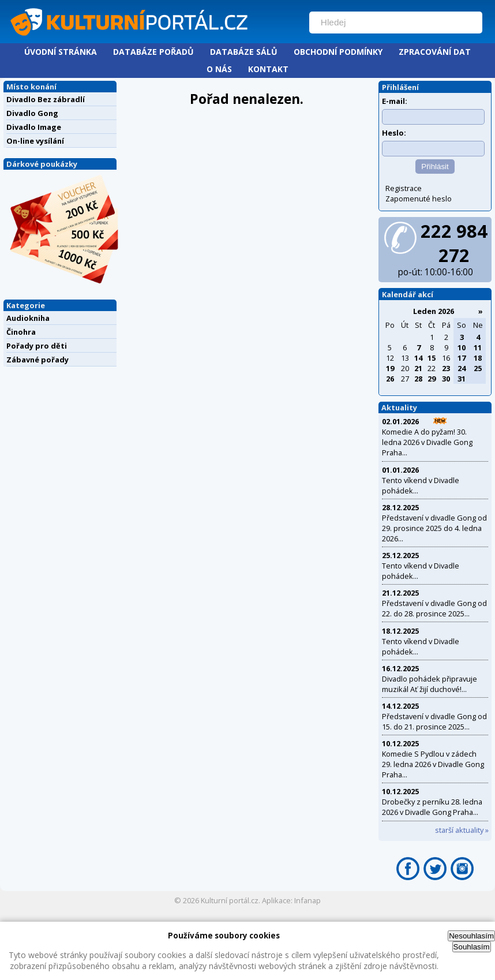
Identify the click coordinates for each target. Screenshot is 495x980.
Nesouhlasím (471, 936)
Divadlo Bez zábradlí (46, 99)
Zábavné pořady (37, 360)
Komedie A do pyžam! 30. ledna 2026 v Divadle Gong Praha (427, 442)
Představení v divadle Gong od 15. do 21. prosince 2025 (434, 721)
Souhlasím (472, 947)
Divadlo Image (34, 127)
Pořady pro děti (37, 346)
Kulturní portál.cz (230, 900)
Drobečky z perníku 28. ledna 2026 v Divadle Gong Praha (432, 807)
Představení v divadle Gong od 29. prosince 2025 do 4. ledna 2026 (434, 528)
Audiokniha (28, 318)
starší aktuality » (462, 830)
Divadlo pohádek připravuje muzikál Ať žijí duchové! (430, 684)
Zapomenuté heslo (419, 199)
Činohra (21, 332)
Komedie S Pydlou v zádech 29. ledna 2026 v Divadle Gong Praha (433, 764)
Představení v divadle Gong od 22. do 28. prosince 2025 (434, 608)
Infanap (307, 900)
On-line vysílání (35, 141)
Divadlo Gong (32, 113)
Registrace (404, 188)
